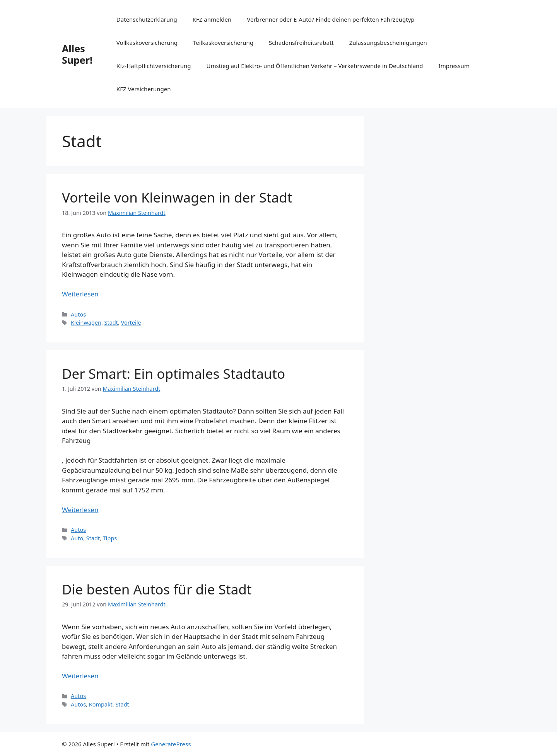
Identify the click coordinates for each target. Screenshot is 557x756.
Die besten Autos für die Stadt (157, 589)
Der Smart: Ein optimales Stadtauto (173, 374)
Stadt (111, 323)
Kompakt (101, 704)
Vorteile (131, 323)
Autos (78, 314)
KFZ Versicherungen (144, 89)
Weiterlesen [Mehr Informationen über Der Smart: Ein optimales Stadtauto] (80, 510)
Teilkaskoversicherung (223, 43)
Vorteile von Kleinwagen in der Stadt (177, 197)
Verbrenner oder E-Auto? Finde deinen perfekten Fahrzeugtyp (331, 19)
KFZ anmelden (212, 19)
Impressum (454, 66)
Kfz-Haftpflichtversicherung (154, 66)
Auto (77, 538)
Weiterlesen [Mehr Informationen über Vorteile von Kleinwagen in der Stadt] (80, 294)
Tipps (110, 538)
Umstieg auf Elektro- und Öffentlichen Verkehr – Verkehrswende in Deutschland (315, 66)
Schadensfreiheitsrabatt (301, 43)
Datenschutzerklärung (147, 19)
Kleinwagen (86, 323)
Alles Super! (77, 54)
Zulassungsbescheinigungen (388, 43)
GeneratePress (171, 744)
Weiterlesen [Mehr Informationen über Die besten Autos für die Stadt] (80, 676)
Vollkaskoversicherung (147, 43)
